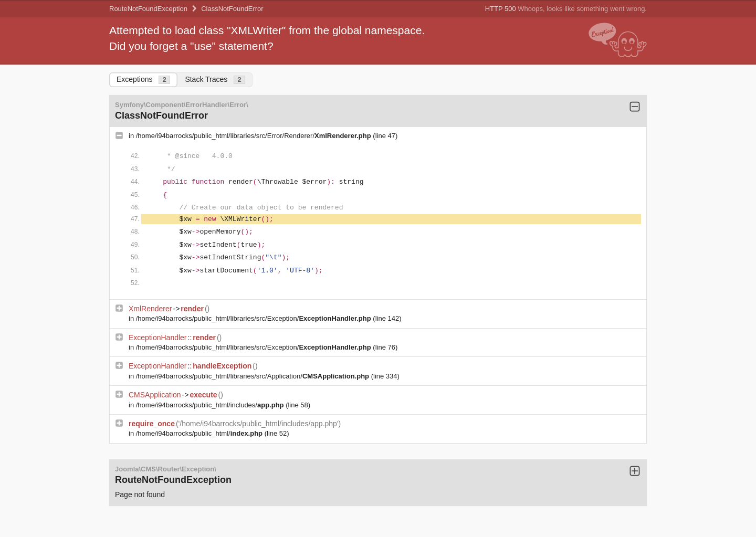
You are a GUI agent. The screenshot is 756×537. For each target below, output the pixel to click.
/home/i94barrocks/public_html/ (200, 433)
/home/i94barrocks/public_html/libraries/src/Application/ (254, 376)
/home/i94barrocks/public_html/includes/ (211, 405)
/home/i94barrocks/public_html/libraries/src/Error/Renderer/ (255, 136)
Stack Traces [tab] (215, 80)
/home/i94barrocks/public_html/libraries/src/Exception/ (255, 318)
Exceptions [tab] (143, 80)
